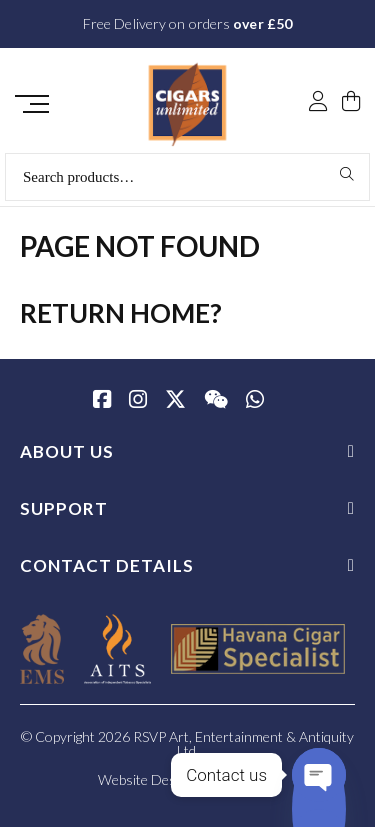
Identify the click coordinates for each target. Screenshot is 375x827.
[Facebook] (102, 401)
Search (347, 174)
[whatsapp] (255, 401)
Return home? (121, 313)
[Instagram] (138, 401)
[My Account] (318, 103)
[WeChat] (216, 401)
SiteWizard (245, 779)
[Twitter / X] (175, 401)
